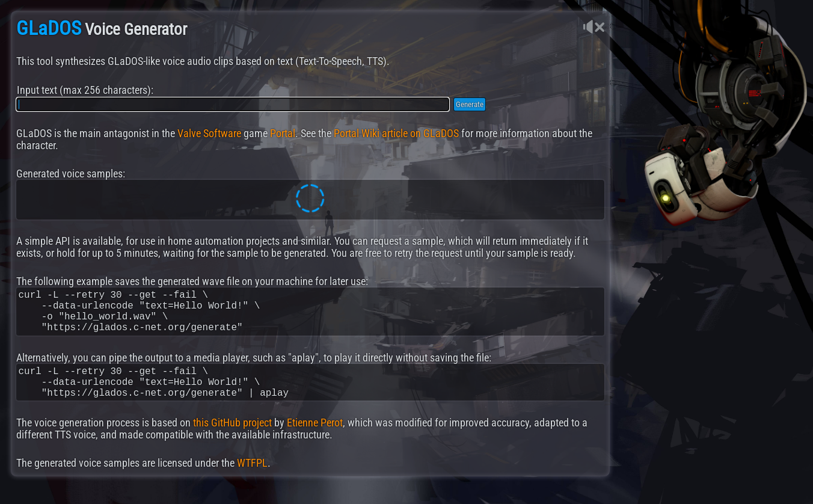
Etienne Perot (315, 440)
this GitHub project (232, 440)
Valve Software (209, 134)
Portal (283, 134)
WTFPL (252, 480)
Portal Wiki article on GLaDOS (396, 134)
